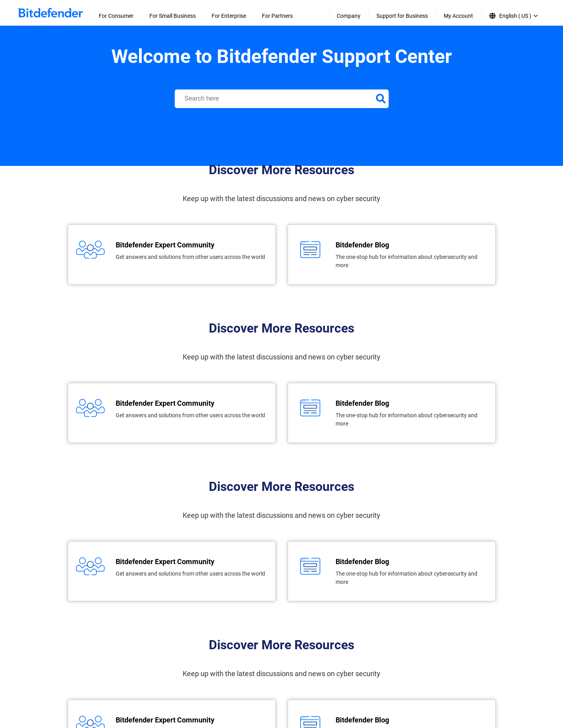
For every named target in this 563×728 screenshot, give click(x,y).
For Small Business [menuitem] (173, 16)
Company (349, 16)
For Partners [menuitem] (277, 16)
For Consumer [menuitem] (116, 16)
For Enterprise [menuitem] (229, 16)
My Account (458, 16)
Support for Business (402, 16)
